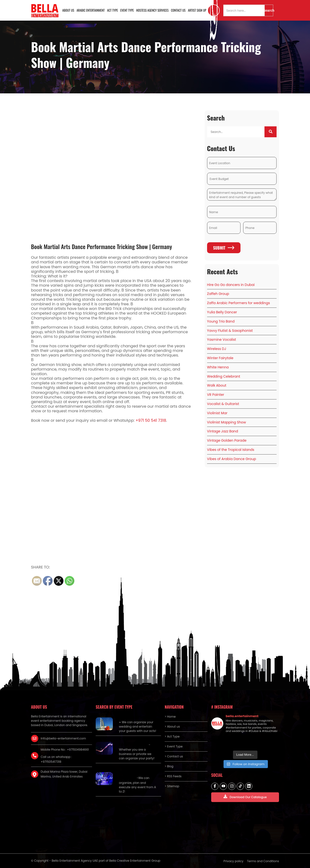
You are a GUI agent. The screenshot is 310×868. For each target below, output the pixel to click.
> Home (170, 717)
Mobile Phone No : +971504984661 (65, 750)
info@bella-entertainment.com (63, 738)
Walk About (217, 385)
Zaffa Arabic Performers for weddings (239, 303)
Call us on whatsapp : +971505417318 (56, 759)
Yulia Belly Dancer (222, 312)
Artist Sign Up (197, 10)
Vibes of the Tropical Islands (231, 450)
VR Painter (216, 395)
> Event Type (174, 746)
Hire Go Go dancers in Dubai (231, 285)
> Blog (169, 766)
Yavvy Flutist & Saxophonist (230, 331)
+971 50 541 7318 (151, 420)
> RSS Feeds (173, 776)
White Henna (218, 367)
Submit (224, 248)
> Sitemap (172, 786)
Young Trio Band (221, 321)
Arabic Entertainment (91, 10)
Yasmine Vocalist (222, 340)
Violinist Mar (217, 413)
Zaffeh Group (218, 294)
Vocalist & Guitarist (223, 404)
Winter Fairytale (220, 358)
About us (68, 10)
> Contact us (174, 756)
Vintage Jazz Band (223, 431)
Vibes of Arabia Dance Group (232, 459)
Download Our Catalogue (245, 797)
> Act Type (172, 736)
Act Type (112, 10)
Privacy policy (233, 861)
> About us (172, 726)
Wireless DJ (217, 349)
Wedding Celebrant (224, 376)
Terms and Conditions (263, 861)
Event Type (127, 10)
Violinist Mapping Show (227, 422)
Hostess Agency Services (152, 10)
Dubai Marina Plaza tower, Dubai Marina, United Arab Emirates (64, 774)
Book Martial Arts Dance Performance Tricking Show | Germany (101, 246)
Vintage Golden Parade (227, 440)
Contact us (178, 10)
